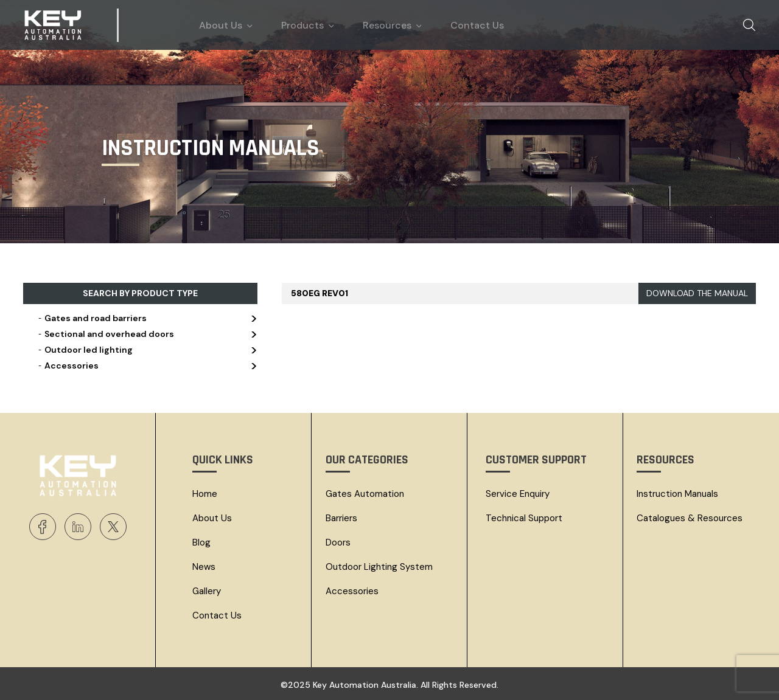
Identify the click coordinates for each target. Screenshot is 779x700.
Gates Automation (365, 494)
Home (205, 494)
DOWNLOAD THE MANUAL (697, 293)
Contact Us (217, 615)
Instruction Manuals (677, 494)
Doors (338, 542)
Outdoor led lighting (146, 350)
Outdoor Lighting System (379, 567)
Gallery (207, 591)
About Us (212, 518)
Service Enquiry (518, 494)
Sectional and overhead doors (146, 334)
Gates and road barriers (146, 318)
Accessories (146, 366)
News (204, 567)
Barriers (341, 518)
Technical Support (524, 518)
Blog (201, 542)
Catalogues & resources (690, 518)
